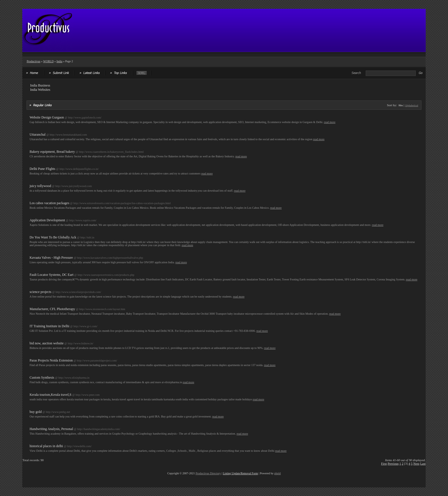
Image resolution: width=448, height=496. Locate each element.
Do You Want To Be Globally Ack (53, 237)
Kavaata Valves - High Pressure (51, 258)
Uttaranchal (37, 134)
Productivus (33, 61)
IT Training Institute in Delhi (49, 326)
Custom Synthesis (42, 377)
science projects (40, 292)
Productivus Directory (208, 473)
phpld (278, 473)
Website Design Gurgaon (47, 117)
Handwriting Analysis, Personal (51, 429)
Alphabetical (412, 105)
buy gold (35, 412)
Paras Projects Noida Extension (51, 360)
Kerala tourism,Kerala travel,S (50, 395)
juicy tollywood (40, 186)
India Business (40, 85)
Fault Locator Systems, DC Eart (51, 275)
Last (423, 463)
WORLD (48, 61)
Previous (393, 463)
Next (416, 463)
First (384, 463)
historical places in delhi (46, 446)
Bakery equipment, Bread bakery (52, 152)
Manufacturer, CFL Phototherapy (52, 309)
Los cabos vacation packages (49, 203)
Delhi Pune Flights (42, 169)
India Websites (40, 90)
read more (330, 122)
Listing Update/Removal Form (240, 473)
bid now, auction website (46, 343)
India (60, 61)
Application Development (47, 220)
